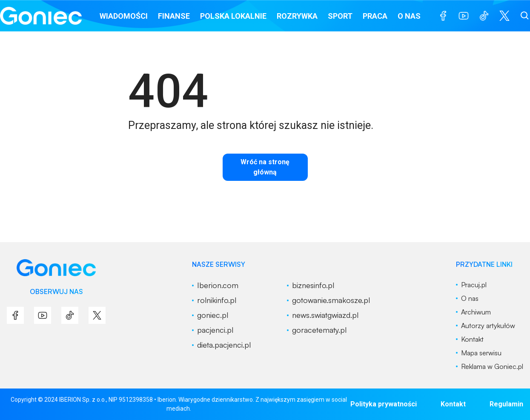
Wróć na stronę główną (265, 167)
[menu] (443, 16)
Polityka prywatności (384, 404)
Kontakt (453, 404)
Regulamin (506, 404)
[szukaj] (525, 16)
